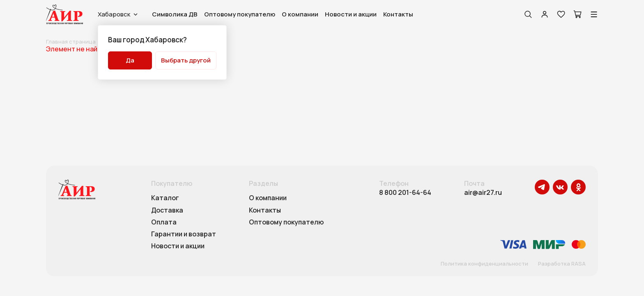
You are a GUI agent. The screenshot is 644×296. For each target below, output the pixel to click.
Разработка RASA (562, 264)
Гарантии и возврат (184, 234)
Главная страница (71, 42)
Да (130, 60)
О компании (300, 14)
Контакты (398, 14)
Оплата (164, 222)
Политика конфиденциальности (484, 264)
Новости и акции (351, 14)
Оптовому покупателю (240, 14)
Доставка (167, 210)
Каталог (165, 198)
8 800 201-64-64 (405, 193)
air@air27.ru (483, 193)
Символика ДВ (175, 14)
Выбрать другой (186, 60)
